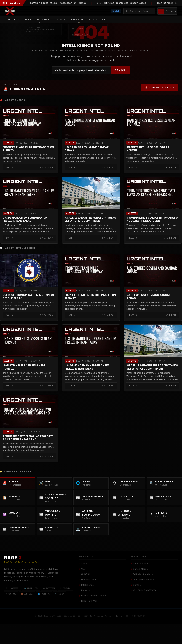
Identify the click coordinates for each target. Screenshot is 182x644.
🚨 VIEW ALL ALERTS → (160, 87)
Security (14, 20)
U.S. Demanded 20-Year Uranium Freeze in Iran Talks (25, 219)
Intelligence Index (38, 20)
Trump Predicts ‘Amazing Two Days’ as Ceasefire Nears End (152, 219)
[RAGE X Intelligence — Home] (10, 11)
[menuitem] (38, 20)
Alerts (61, 20)
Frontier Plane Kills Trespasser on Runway (28, 149)
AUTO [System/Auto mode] (173, 11)
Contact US (97, 20)
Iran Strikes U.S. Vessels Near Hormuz (148, 149)
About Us (77, 20)
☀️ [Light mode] (167, 11)
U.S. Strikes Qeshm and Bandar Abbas (87, 149)
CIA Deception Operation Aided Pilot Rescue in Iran (29, 297)
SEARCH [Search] (120, 70)
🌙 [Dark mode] (161, 11)
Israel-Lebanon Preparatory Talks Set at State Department (90, 219)
